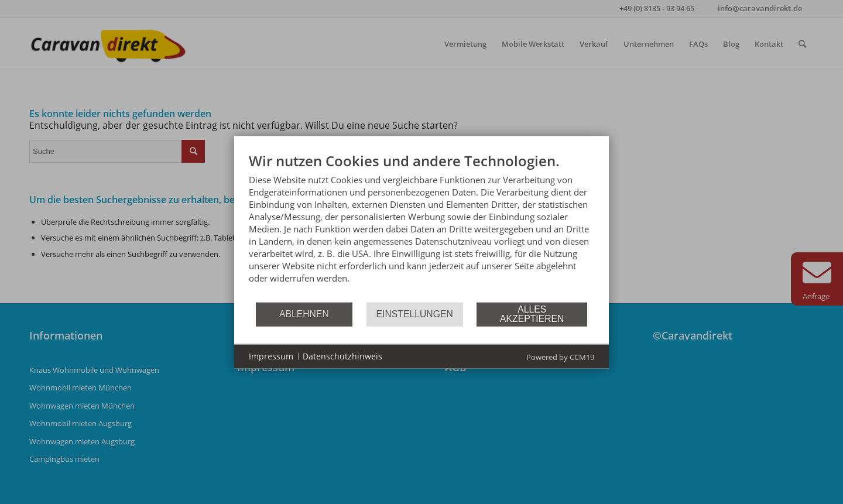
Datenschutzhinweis (342, 356)
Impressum (271, 356)
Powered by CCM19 (560, 356)
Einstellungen (415, 314)
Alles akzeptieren (532, 314)
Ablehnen (304, 314)
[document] (421, 226)
